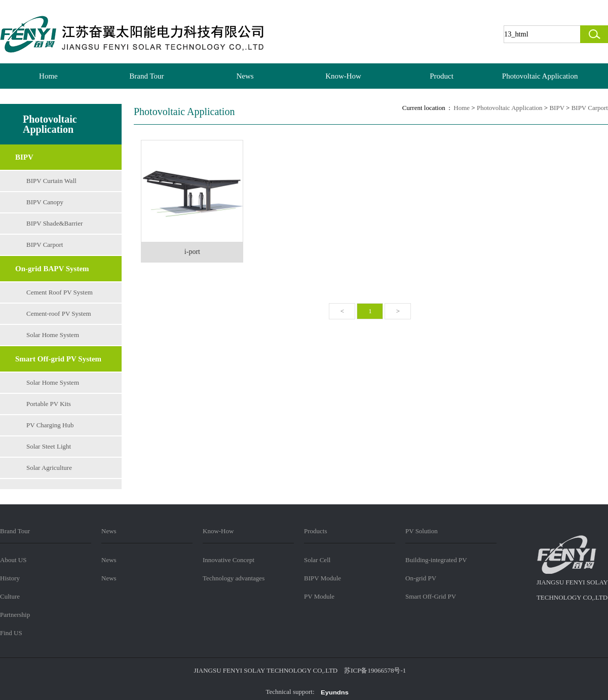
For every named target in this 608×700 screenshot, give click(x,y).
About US (13, 560)
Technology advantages (234, 578)
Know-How (343, 76)
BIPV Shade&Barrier (54, 223)
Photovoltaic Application (540, 76)
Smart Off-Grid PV (431, 596)
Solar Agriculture (49, 468)
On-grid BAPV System (52, 269)
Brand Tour (146, 76)
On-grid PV (421, 578)
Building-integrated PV (436, 560)
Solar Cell (317, 560)
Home (48, 76)
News (245, 76)
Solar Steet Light (49, 446)
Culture (10, 596)
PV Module (319, 596)
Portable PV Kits (49, 404)
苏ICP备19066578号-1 (375, 670)
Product (442, 76)
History (10, 578)
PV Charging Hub (50, 425)
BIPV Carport (45, 245)
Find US (11, 633)
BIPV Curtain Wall (51, 181)
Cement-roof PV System (59, 314)
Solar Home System (53, 335)
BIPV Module (322, 578)
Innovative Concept (229, 560)
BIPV (24, 157)
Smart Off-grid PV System (58, 359)
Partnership (15, 615)
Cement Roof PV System (60, 292)
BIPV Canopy (45, 202)
